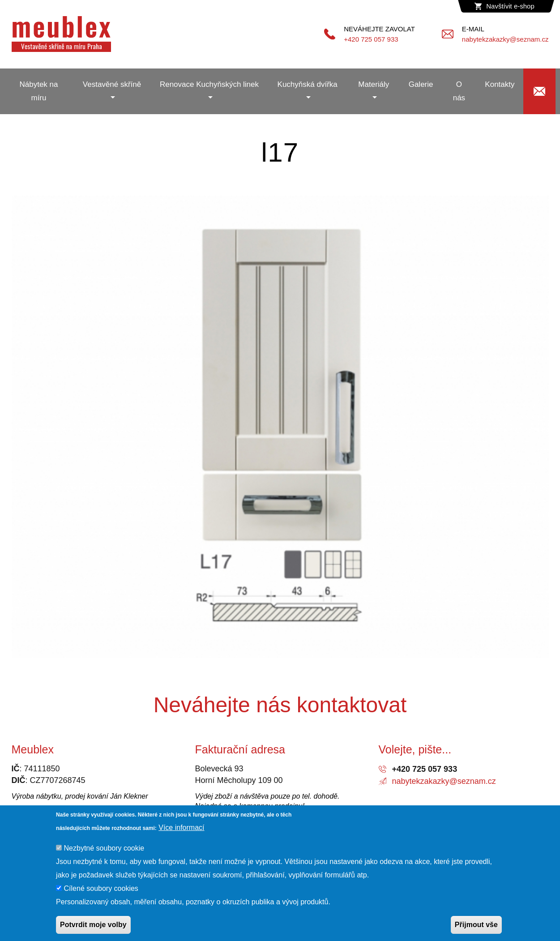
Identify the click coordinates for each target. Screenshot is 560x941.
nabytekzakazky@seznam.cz (444, 781)
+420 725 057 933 (425, 769)
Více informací (181, 828)
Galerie (421, 84)
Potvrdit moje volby (93, 925)
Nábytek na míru (38, 91)
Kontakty (500, 84)
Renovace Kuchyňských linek (209, 84)
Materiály (374, 84)
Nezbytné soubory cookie (104, 848)
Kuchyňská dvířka (308, 84)
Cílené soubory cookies (101, 888)
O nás (459, 91)
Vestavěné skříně (112, 84)
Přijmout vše (476, 925)
